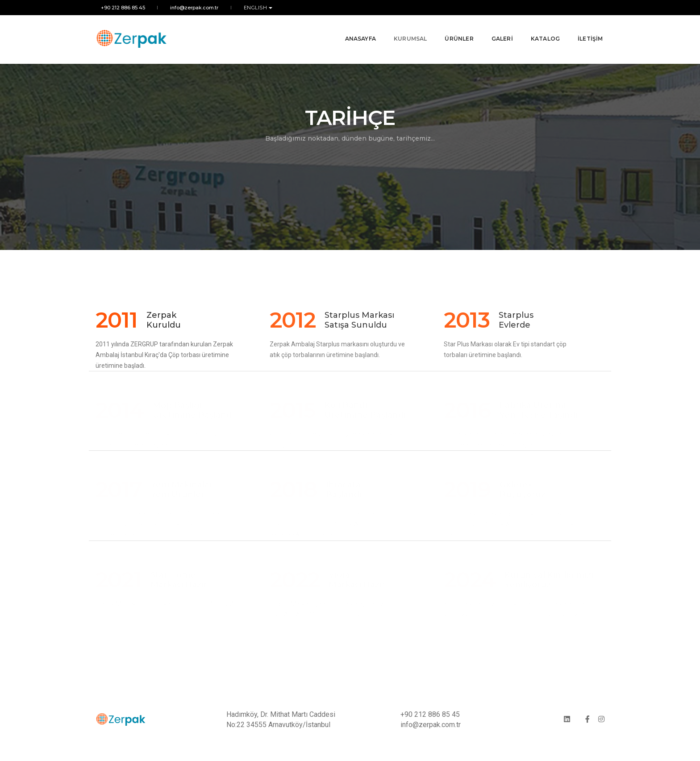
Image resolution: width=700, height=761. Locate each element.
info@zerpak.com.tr (189, 8)
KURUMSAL (405, 31)
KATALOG (540, 31)
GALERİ (497, 31)
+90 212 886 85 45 (118, 8)
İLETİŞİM (585, 31)
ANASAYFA (355, 31)
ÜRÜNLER (454, 31)
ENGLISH (252, 8)
